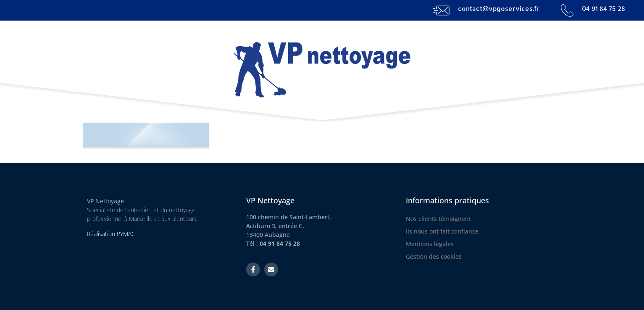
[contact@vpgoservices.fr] (441, 11)
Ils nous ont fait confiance (442, 231)
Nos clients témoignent (438, 219)
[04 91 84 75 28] (567, 11)
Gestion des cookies (434, 256)
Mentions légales (430, 244)
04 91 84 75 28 (603, 9)
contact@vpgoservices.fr (499, 9)
